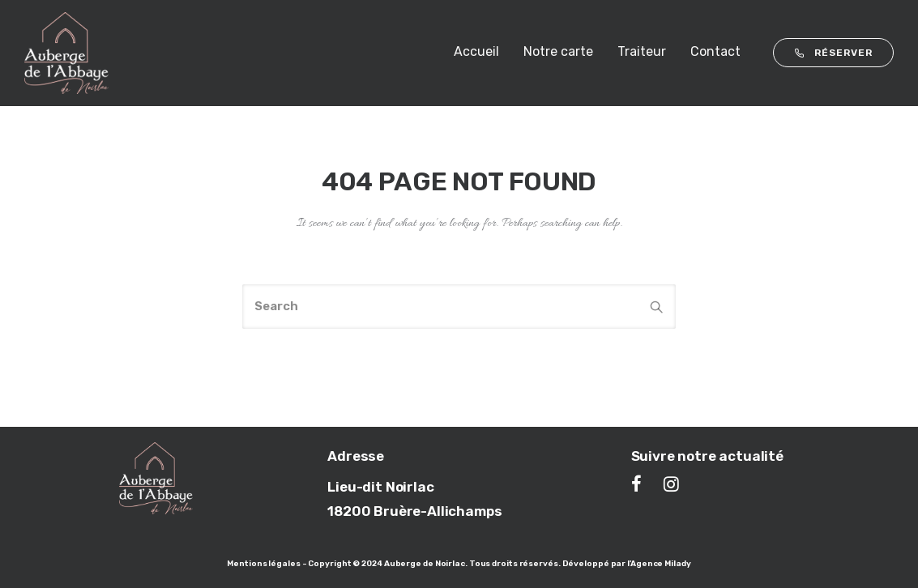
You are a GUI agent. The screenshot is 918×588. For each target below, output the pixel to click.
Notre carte (558, 51)
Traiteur (642, 51)
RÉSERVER (833, 53)
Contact (715, 51)
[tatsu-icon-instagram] (671, 484)
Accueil (476, 51)
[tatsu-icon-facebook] (641, 484)
